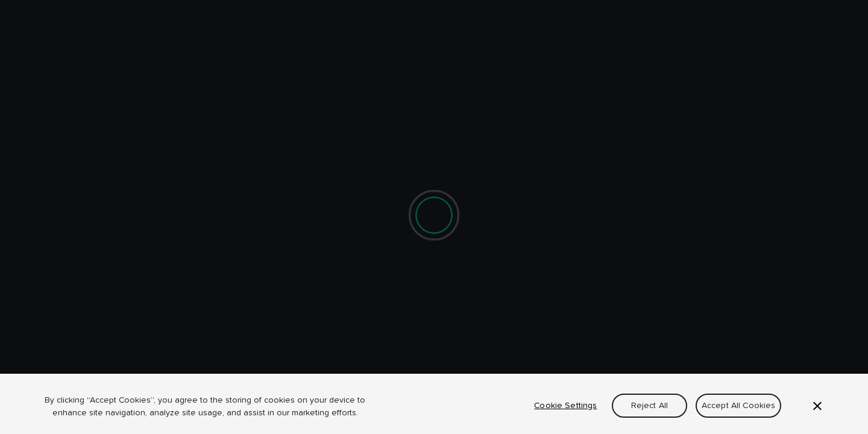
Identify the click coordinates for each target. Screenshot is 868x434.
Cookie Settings (565, 406)
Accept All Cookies (739, 406)
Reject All (649, 406)
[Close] (817, 406)
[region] (434, 404)
